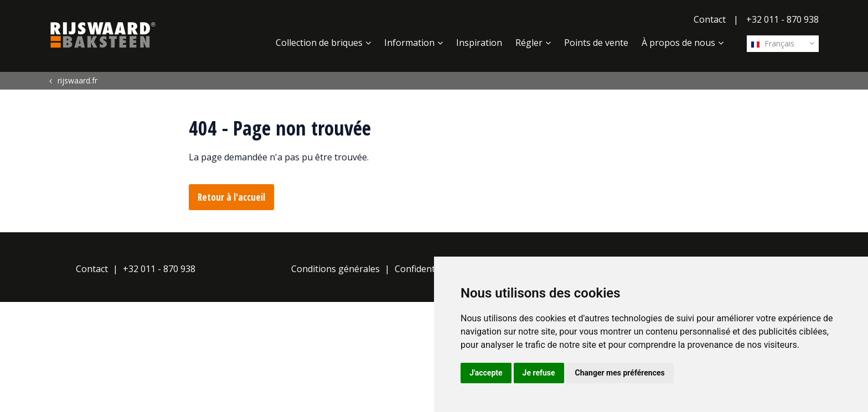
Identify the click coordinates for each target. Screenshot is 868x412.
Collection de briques (319, 43)
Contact (710, 19)
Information (409, 43)
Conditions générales (335, 269)
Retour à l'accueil (231, 197)
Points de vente (596, 43)
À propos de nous (678, 43)
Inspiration (479, 43)
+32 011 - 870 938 (782, 19)
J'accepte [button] (486, 373)
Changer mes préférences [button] (620, 373)
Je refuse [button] (539, 373)
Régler (529, 43)
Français (773, 43)
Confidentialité (425, 269)
